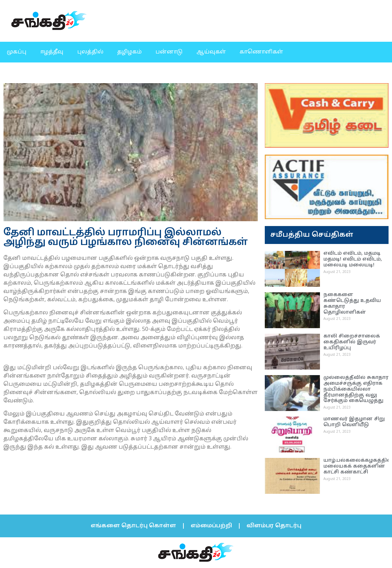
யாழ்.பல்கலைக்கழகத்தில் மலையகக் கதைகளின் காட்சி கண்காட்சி (358, 466)
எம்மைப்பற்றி (211, 526)
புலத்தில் (90, 52)
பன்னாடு (169, 52)
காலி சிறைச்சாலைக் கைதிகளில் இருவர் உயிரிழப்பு (352, 342)
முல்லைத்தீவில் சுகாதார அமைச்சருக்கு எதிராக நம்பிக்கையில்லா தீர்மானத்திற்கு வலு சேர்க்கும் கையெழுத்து (356, 389)
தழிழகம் (129, 52)
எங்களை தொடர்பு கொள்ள (133, 526)
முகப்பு (17, 52)
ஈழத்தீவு (52, 52)
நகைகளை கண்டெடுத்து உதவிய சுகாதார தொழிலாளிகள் (352, 303)
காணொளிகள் (261, 52)
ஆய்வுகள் (211, 52)
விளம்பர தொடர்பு (274, 526)
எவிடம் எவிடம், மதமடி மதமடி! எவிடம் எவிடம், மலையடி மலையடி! (353, 259)
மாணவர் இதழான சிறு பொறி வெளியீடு (354, 422)
